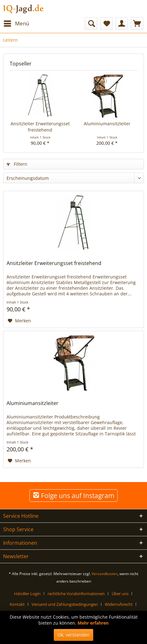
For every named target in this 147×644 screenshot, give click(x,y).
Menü (16, 23)
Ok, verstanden (73, 635)
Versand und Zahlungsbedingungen (65, 604)
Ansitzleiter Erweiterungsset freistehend (40, 127)
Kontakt (17, 604)
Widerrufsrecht (119, 604)
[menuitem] (16, 23)
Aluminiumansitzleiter (107, 124)
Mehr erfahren (93, 623)
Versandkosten (105, 574)
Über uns (120, 594)
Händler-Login (27, 594)
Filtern (17, 164)
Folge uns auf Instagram (73, 496)
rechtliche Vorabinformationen (76, 594)
